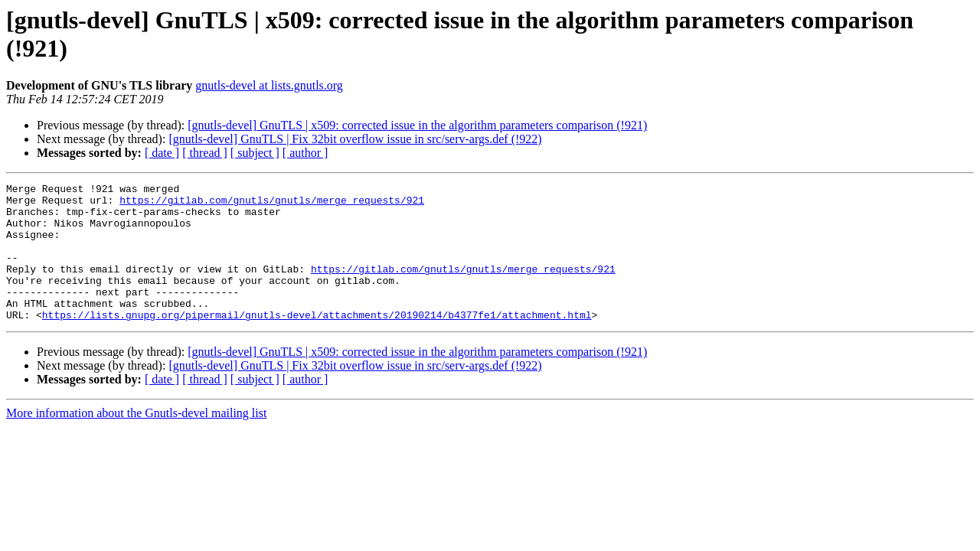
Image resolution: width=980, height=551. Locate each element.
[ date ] (162, 153)
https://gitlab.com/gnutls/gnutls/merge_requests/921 (272, 204)
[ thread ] (205, 153)
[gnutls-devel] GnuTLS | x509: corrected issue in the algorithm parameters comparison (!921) (417, 125)
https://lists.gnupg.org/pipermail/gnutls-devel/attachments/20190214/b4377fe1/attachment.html (317, 342)
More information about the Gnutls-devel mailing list (136, 440)
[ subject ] (255, 153)
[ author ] (305, 153)
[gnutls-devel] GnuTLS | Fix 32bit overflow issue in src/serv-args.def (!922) (355, 139)
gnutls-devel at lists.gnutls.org (269, 85)
